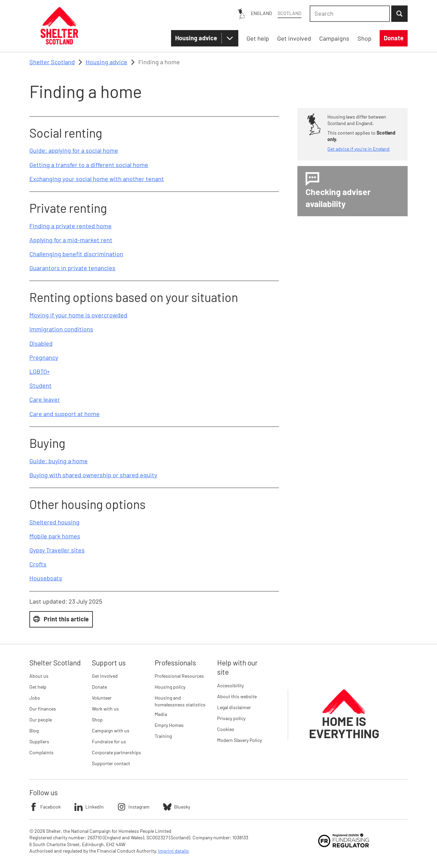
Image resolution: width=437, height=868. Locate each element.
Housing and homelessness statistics (180, 701)
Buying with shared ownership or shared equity (93, 475)
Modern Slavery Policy (239, 740)
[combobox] (350, 14)
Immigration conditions (61, 329)
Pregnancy (44, 357)
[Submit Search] (399, 14)
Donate (99, 687)
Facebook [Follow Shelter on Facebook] (45, 807)
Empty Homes (169, 725)
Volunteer (102, 698)
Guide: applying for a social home (74, 150)
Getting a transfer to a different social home (89, 165)
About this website (237, 696)
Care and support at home (65, 414)
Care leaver (45, 399)
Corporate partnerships (116, 752)
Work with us (105, 709)
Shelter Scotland (52, 62)
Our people (41, 720)
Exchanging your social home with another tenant (97, 179)
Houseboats (46, 578)
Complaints (41, 752)
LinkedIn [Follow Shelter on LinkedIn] (89, 807)
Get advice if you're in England (358, 149)
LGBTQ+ (40, 371)
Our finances (43, 709)
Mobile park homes (55, 536)
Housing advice (196, 38)
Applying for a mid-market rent (71, 240)
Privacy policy (231, 718)
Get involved (105, 676)
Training (163, 736)
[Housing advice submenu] (230, 38)
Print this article (61, 619)
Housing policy (170, 687)
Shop (97, 720)
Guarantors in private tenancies (72, 268)
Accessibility (230, 685)
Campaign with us (111, 731)
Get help (38, 687)
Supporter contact (111, 763)
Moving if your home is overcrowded (78, 315)
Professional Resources (179, 676)
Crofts (38, 564)
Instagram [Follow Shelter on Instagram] (133, 807)
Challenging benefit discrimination (76, 254)
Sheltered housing (54, 522)
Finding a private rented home (71, 226)
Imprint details (173, 851)
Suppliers (39, 741)
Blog (34, 731)
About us (39, 676)
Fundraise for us (109, 741)
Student (40, 385)
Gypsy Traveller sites (57, 550)
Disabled (41, 343)
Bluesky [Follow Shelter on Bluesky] (177, 807)
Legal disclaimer (234, 707)
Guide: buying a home (59, 461)
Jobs (35, 698)
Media (161, 714)
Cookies (226, 729)
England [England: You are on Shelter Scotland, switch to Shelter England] (262, 13)
